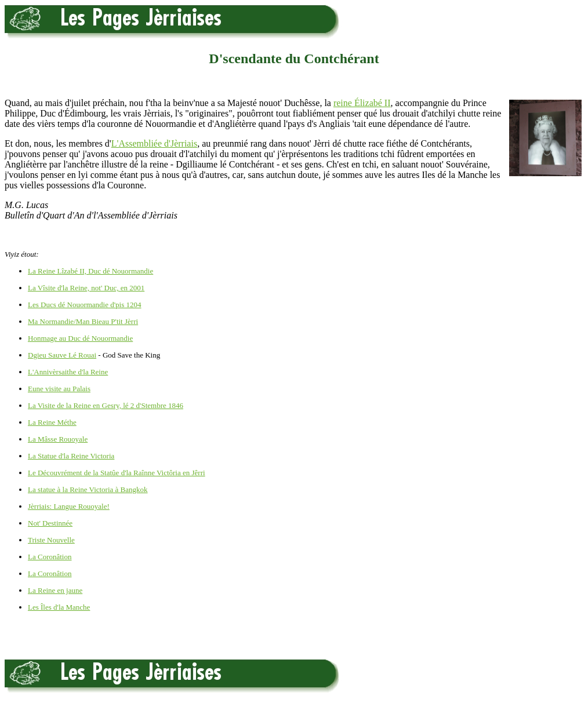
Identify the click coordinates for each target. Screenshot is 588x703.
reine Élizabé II (362, 103)
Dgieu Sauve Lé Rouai (62, 355)
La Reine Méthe (52, 422)
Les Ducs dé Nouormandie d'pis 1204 (85, 305)
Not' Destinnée (50, 523)
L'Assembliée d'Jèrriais (154, 143)
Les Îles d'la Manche (59, 607)
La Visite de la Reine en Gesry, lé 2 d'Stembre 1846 (106, 405)
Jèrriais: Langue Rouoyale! (69, 506)
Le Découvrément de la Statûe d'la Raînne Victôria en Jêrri (117, 473)
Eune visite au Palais (59, 389)
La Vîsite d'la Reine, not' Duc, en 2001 (86, 288)
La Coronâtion (50, 557)
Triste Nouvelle (51, 540)
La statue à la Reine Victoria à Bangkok (88, 489)
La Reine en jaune (55, 590)
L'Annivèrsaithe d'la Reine (68, 372)
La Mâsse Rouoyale (58, 439)
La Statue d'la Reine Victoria (71, 456)
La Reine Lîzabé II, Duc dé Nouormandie (90, 271)
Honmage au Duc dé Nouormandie (80, 338)
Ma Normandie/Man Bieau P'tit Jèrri (83, 321)
